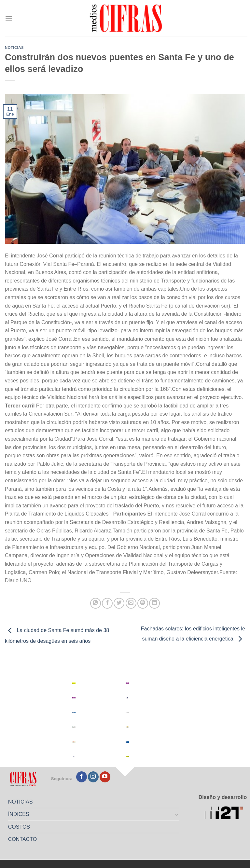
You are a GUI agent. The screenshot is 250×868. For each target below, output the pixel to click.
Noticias (14, 48)
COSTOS (19, 827)
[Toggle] (177, 814)
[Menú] (9, 18)
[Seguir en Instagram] (93, 777)
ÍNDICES (19, 814)
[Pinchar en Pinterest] (143, 603)
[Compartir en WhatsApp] (96, 603)
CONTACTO (22, 839)
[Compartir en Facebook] (107, 603)
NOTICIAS (21, 802)
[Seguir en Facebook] (82, 777)
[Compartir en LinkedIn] (154, 603)
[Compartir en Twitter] (119, 603)
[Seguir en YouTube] (105, 777)
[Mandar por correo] (131, 603)
